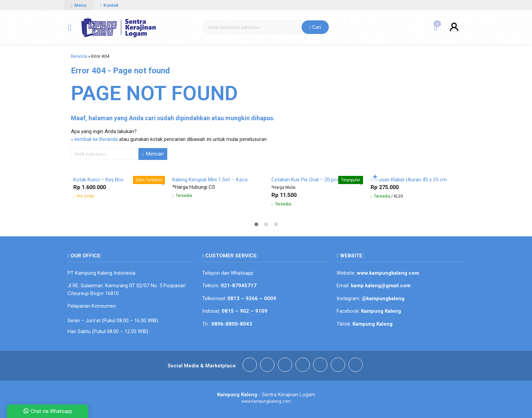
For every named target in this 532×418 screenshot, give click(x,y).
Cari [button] (315, 27)
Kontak (109, 5)
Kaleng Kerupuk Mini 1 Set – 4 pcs (210, 180)
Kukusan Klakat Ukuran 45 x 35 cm (409, 180)
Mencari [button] (153, 154)
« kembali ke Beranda (94, 139)
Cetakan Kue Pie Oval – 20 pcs (305, 180)
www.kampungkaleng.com (388, 273)
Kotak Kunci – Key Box (98, 180)
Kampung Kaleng (373, 324)
